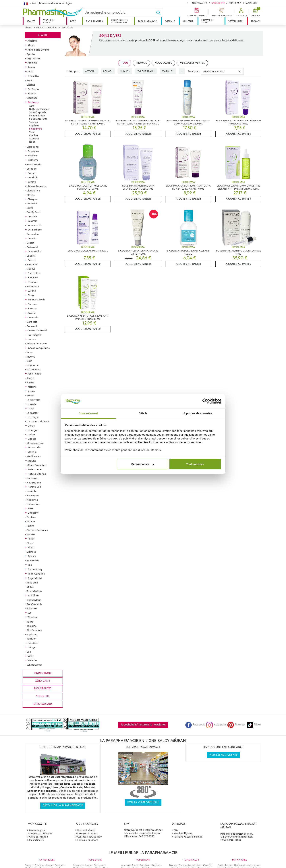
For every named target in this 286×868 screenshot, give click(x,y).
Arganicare (33, 58)
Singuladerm (34, 600)
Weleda (32, 660)
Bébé (73, 21)
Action (90, 71)
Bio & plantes (94, 21)
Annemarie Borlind (38, 50)
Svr (29, 613)
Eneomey (33, 277)
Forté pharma (225, 865)
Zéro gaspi (43, 681)
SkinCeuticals (34, 604)
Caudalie (33, 177)
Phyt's (30, 543)
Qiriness (31, 552)
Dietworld (32, 247)
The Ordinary (34, 630)
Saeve (30, 587)
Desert (30, 243)
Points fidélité (36, 840)
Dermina (32, 238)
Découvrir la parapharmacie (63, 805)
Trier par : (194, 71)
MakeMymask (35, 443)
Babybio (144, 865)
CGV (176, 830)
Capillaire (34, 125)
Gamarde (33, 317)
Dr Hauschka (35, 251)
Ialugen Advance (37, 343)
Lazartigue (33, 417)
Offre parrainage (38, 837)
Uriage (32, 647)
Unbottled (33, 643)
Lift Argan (32, 430)
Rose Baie (32, 583)
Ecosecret (32, 264)
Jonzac (31, 378)
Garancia (32, 322)
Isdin (29, 361)
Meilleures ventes (192, 63)
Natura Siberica (37, 474)
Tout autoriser (195, 464)
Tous (125, 63)
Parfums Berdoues (37, 530)
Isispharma (33, 365)
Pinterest (236, 725)
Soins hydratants (38, 119)
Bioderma (52, 28)
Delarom (32, 221)
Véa (29, 652)
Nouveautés (200, 3)
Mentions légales (183, 833)
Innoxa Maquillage (39, 348)
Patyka (31, 534)
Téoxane (32, 626)
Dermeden (33, 234)
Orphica (31, 517)
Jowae (30, 382)
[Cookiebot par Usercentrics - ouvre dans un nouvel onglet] (205, 401)
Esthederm (33, 286)
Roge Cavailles (36, 574)
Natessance (34, 469)
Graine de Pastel (37, 330)
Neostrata (33, 478)
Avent (135, 865)
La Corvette (33, 400)
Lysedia (32, 439)
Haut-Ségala (34, 335)
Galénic (32, 313)
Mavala (32, 452)
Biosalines (33, 151)
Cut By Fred (33, 212)
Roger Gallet (35, 578)
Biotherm (33, 160)
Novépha (32, 491)
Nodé (32, 142)
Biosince (32, 155)
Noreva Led (34, 487)
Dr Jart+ (31, 256)
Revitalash (33, 560)
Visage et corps (49, 21)
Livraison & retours (87, 833)
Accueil (28, 28)
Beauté (31, 21)
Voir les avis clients (223, 755)
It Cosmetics (34, 369)
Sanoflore (33, 595)
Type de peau (145, 71)
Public (124, 71)
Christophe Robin (37, 186)
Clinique (32, 199)
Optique (170, 21)
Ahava (31, 45)
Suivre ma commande (40, 833)
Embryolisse (34, 273)
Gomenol (32, 326)
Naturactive (253, 865)
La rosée (32, 404)
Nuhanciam (33, 504)
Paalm (30, 526)
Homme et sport (207, 21)
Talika (30, 622)
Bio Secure (34, 89)
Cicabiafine (33, 191)
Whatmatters (34, 665)
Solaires (33, 122)
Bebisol (156, 865)
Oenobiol (208, 865)
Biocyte (32, 93)
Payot (31, 539)
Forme (107, 71)
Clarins (31, 195)
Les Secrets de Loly (38, 421)
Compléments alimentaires (119, 21)
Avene (31, 67)
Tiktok (254, 725)
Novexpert (33, 496)
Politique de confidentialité (188, 837)
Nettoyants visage (39, 109)
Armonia (32, 63)
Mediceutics (34, 456)
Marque (167, 71)
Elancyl (31, 269)
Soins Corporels (38, 112)
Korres (31, 391)
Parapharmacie (147, 21)
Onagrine (33, 513)
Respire (32, 556)
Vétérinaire (235, 21)
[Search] (119, 13)
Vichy (31, 656)
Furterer (32, 308)
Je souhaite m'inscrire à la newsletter (143, 725)
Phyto (31, 547)
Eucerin (32, 291)
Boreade (32, 169)
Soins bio (43, 696)
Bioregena (33, 147)
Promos (256, 21)
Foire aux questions (88, 840)
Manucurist (34, 447)
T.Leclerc (33, 617)
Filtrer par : (73, 71)
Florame (32, 304)
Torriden (31, 639)
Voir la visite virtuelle (143, 802)
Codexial (32, 203)
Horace (32, 339)
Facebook (195, 725)
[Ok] (160, 13)
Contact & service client (90, 837)
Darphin (32, 216)
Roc (30, 565)
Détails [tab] (143, 413)
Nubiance (32, 500)
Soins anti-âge (37, 116)
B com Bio (33, 76)
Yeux (32, 132)
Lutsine (31, 434)
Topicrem (32, 634)
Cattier (32, 173)
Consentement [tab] (88, 413)
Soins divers (35, 129)
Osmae (31, 521)
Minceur (188, 21)
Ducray (32, 260)
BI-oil (29, 80)
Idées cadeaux (43, 704)
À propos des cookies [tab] (198, 413)
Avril (30, 72)
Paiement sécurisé (87, 830)
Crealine (34, 135)
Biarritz (31, 85)
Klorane (32, 387)
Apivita (31, 54)
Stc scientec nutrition (190, 865)
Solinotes (32, 608)
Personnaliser (143, 464)
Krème (30, 395)
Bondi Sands (34, 164)
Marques (251, 3)
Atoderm (34, 139)
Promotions (43, 673)
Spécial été (218, 3)
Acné (32, 106)
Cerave (32, 182)
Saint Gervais (34, 591)
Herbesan (239, 865)
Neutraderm (34, 483)
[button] (241, 13)
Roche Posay (35, 569)
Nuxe (31, 508)
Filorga (32, 295)
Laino (31, 408)
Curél (30, 208)
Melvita (32, 461)
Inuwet (31, 357)
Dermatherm (35, 230)
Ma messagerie (37, 830)
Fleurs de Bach (36, 299)
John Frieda (34, 374)
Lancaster (32, 413)
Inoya (30, 352)
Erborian (32, 282)
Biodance (32, 98)
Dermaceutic (34, 225)
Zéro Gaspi (235, 3)
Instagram (216, 725)
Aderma (32, 41)
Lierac (31, 426)
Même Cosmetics (36, 465)
